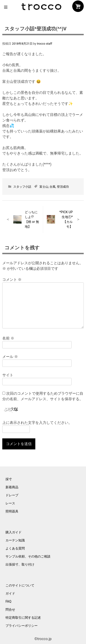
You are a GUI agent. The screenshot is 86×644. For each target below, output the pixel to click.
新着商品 (12, 487)
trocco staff (44, 44)
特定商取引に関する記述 (23, 618)
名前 (8, 338)
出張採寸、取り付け (20, 564)
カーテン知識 (15, 540)
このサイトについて (20, 585)
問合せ (10, 609)
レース (10, 503)
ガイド (10, 593)
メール (10, 357)
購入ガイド (14, 532)
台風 (53, 187)
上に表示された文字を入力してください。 (37, 423)
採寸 (9, 479)
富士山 (44, 187)
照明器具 (12, 511)
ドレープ (12, 495)
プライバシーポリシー (22, 626)
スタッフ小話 (22, 187)
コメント (12, 280)
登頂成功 (63, 187)
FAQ (8, 601)
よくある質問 (15, 548)
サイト (8, 375)
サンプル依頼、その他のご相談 (28, 556)
